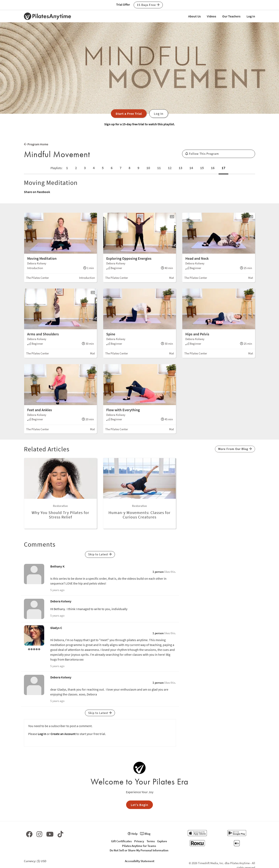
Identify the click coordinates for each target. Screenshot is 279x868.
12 (170, 168)
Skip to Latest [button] (100, 554)
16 (213, 168)
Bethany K (57, 566)
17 (223, 168)
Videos (211, 16)
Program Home (36, 144)
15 (202, 168)
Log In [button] (159, 114)
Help (133, 834)
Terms (151, 841)
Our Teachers (231, 16)
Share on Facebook (37, 192)
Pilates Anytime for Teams (139, 846)
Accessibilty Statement (140, 861)
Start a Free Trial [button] (129, 114)
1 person (158, 572)
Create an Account (63, 734)
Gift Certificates (121, 841)
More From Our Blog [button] (235, 449)
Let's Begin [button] (139, 805)
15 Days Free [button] (148, 5)
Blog (145, 834)
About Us (194, 16)
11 (159, 168)
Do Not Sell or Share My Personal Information (139, 850)
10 (148, 168)
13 (180, 168)
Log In (251, 16)
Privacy (139, 841)
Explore (162, 841)
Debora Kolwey (61, 601)
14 (191, 168)
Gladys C (56, 628)
